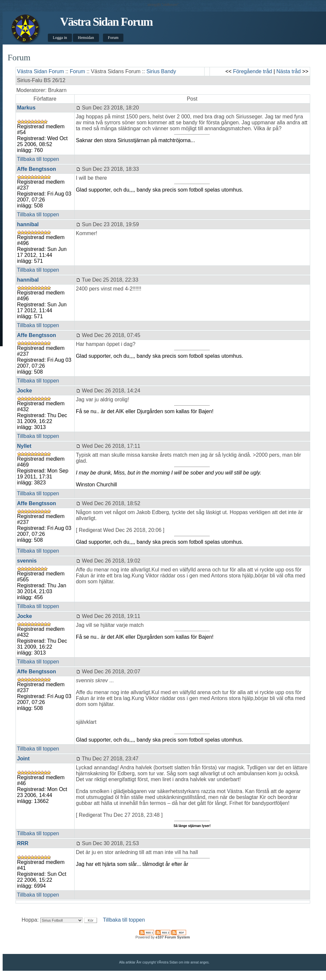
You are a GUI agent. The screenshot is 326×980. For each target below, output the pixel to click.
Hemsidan (86, 38)
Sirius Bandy (161, 71)
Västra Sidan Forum (106, 22)
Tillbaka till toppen (38, 159)
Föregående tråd (252, 71)
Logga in (60, 38)
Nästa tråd (289, 71)
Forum (113, 38)
